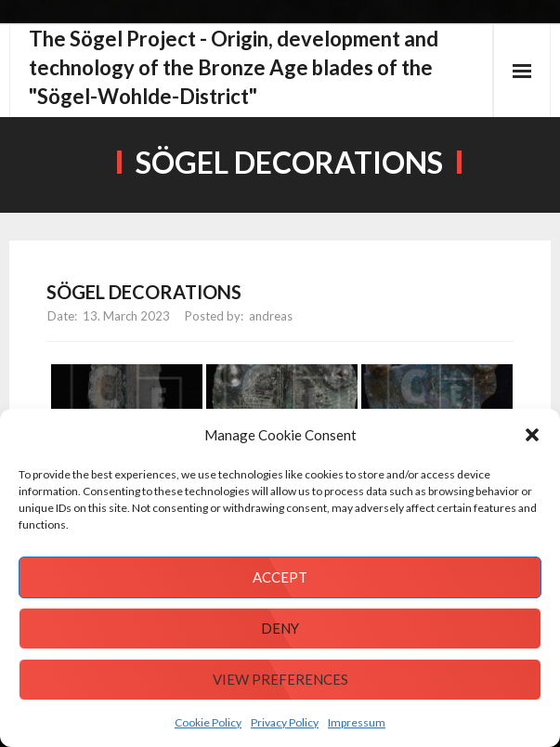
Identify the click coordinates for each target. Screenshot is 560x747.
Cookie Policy (208, 722)
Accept (280, 577)
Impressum (357, 722)
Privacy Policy (285, 722)
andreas (271, 316)
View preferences (280, 679)
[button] (532, 435)
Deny (280, 628)
